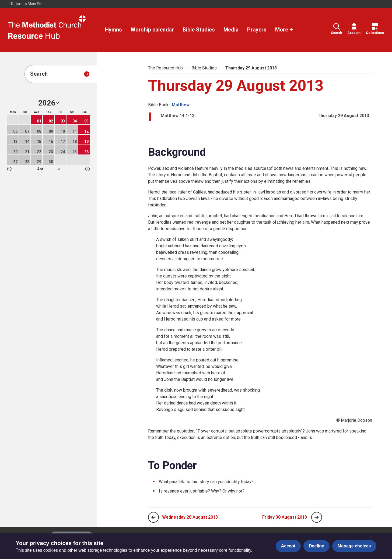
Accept (288, 546)
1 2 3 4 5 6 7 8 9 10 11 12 (49, 169)
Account (354, 29)
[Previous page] (153, 517)
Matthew (181, 105)
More (284, 30)
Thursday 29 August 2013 (251, 68)
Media (231, 30)
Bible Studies (199, 30)
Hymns (113, 30)
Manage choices (354, 546)
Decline (316, 546)
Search (336, 29)
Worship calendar (152, 30)
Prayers (257, 30)
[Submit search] (87, 74)
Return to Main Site (26, 4)
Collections (375, 29)
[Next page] (317, 517)
